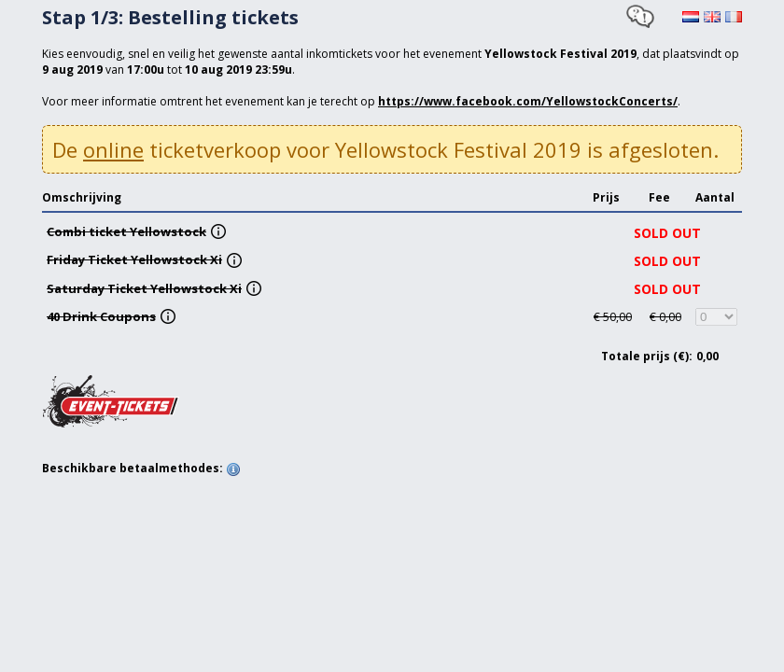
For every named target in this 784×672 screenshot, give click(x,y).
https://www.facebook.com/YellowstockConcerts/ (528, 101)
